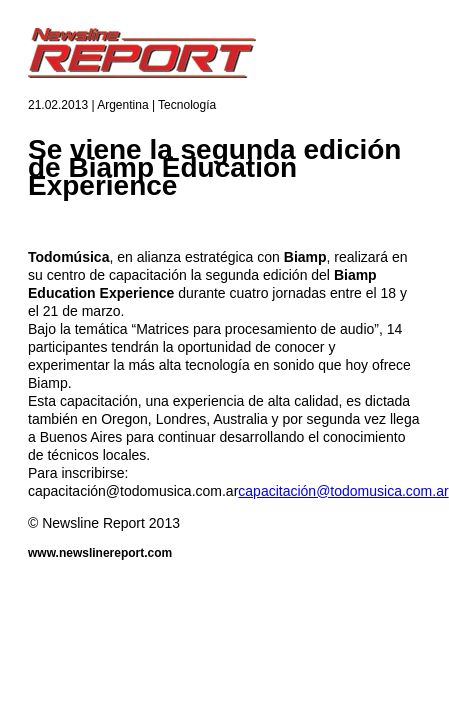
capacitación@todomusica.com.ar (343, 491)
